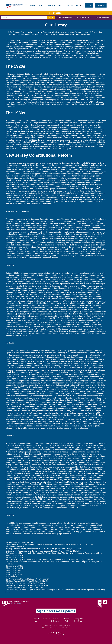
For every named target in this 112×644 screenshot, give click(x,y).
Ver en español (56, 13)
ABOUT (41, 5)
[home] (16, 4)
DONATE (101, 5)
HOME (33, 5)
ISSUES (60, 5)
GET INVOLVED (73, 5)
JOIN (89, 5)
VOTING (51, 5)
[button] (42, 5)
